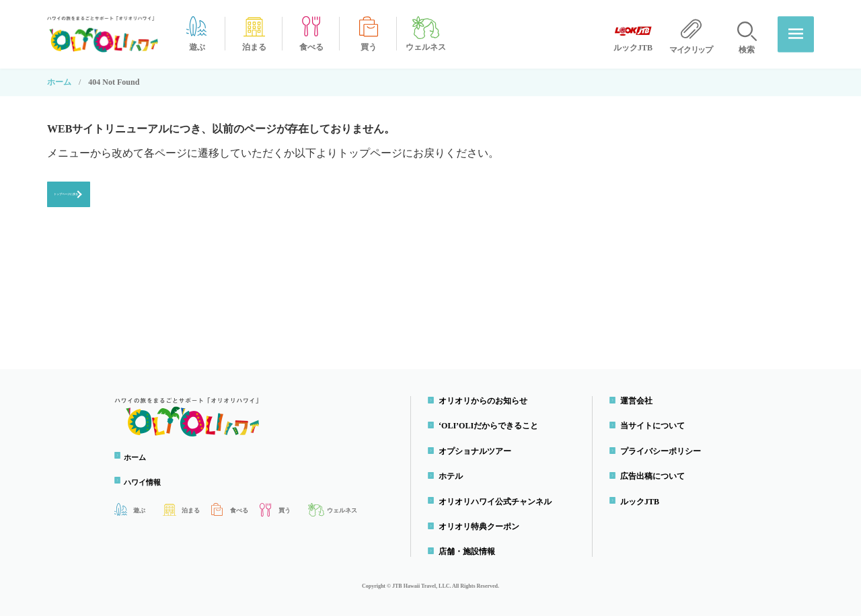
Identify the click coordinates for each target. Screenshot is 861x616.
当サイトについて (655, 426)
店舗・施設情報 (470, 552)
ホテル (453, 476)
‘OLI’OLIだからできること (491, 426)
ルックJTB (642, 502)
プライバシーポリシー (663, 451)
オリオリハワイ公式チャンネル (498, 502)
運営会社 (639, 401)
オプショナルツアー (478, 451)
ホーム (59, 82)
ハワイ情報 (148, 482)
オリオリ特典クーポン (482, 527)
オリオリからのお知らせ (486, 401)
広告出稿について (655, 476)
